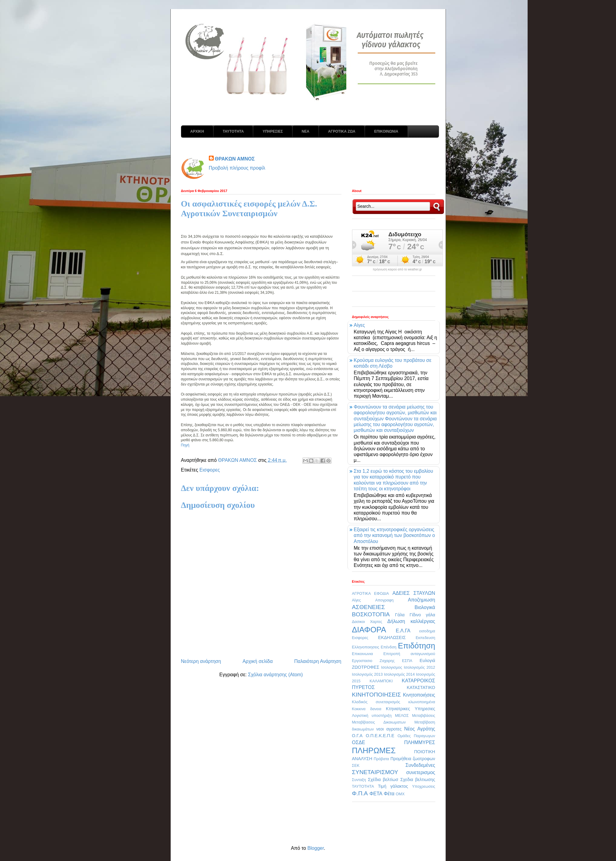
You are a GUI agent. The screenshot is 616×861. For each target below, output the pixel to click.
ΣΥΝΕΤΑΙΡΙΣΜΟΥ (375, 772)
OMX (400, 794)
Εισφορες (210, 470)
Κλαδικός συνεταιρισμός (376, 702)
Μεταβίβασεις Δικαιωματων (379, 722)
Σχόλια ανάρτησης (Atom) (275, 675)
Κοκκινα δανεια (367, 709)
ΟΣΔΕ (359, 742)
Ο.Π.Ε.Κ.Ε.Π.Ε (380, 736)
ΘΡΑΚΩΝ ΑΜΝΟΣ (235, 159)
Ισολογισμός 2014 (399, 674)
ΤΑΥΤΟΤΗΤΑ (233, 131)
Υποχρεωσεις (423, 786)
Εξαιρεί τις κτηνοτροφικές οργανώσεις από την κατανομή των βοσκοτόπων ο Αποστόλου (394, 535)
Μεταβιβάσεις (423, 715)
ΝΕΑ (306, 131)
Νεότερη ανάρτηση (201, 661)
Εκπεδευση (425, 638)
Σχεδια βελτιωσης (418, 780)
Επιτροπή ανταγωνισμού (409, 654)
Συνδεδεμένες (420, 765)
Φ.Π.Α (360, 793)
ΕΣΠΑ (407, 661)
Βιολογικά (425, 607)
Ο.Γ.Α (357, 736)
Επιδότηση (417, 646)
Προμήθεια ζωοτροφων (413, 759)
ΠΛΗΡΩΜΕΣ (374, 750)
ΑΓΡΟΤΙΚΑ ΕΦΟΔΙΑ (371, 593)
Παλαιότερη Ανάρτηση (318, 661)
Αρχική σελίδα (258, 661)
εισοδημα (427, 631)
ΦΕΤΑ (376, 794)
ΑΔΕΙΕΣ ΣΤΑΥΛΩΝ (414, 593)
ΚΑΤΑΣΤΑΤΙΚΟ (421, 687)
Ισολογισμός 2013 (367, 674)
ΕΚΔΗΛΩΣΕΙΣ (392, 637)
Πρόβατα (381, 759)
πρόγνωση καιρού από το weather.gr (397, 270)
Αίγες (359, 325)
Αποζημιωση (421, 600)
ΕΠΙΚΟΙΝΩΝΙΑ (386, 131)
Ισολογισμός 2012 (420, 667)
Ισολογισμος (392, 667)
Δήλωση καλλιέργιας (411, 621)
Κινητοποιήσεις (419, 695)
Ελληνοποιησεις (366, 647)
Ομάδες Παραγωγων (416, 736)
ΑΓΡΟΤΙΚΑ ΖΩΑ (342, 131)
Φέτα (389, 794)
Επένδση (389, 647)
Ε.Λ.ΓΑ (403, 631)
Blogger (315, 848)
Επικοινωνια (362, 654)
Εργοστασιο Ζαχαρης (373, 661)
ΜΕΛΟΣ (402, 715)
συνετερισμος (421, 772)
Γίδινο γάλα (422, 615)
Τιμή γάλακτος (393, 786)
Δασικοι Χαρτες (367, 622)
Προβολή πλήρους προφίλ (237, 168)
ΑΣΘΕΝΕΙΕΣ (369, 607)
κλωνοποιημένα (422, 702)
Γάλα (400, 615)
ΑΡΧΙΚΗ (197, 131)
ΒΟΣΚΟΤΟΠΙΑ (371, 614)
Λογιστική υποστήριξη (372, 715)
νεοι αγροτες (389, 729)
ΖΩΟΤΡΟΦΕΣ (366, 667)
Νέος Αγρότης (420, 729)
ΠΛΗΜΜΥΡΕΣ (420, 742)
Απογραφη (384, 600)
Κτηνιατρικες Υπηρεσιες (411, 709)
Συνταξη (359, 780)
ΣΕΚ (356, 765)
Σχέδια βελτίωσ (383, 780)
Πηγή (185, 445)
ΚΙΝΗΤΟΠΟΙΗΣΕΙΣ (377, 695)
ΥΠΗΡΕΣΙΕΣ (273, 131)
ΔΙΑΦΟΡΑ (369, 630)
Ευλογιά (427, 661)
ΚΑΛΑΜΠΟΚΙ (381, 681)
